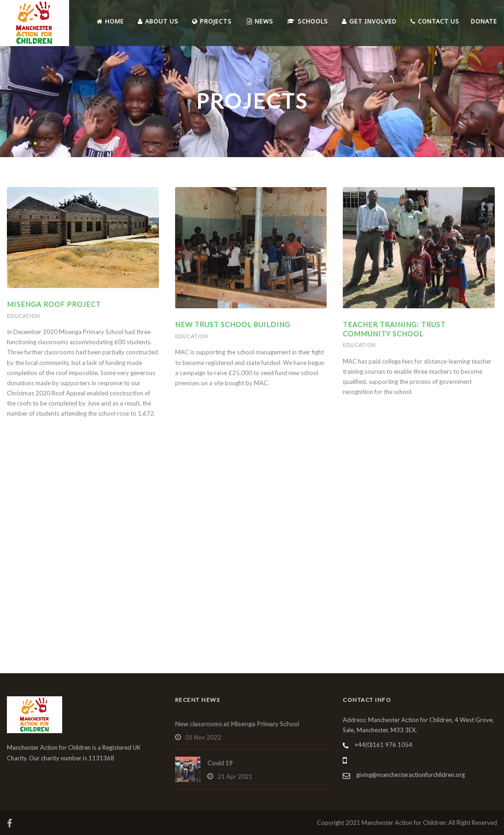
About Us (158, 21)
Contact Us (435, 21)
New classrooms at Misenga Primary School (237, 724)
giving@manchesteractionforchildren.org (410, 775)
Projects (212, 21)
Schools (308, 21)
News (260, 21)
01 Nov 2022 (203, 737)
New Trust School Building (233, 324)
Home (110, 21)
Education (23, 316)
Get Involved (369, 21)
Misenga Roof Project (54, 304)
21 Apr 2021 (235, 776)
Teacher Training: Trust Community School (394, 329)
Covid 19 (220, 763)
